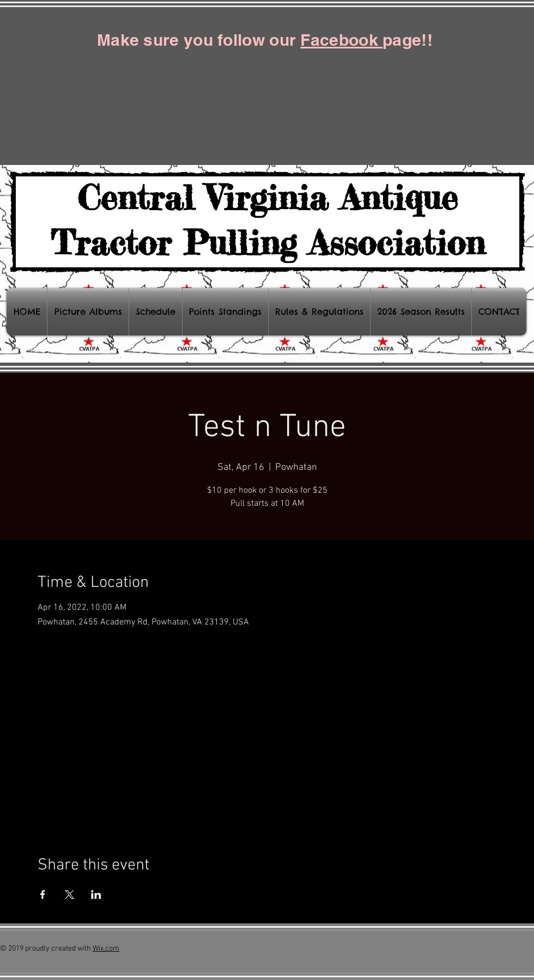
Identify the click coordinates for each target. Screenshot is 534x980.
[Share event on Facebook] (43, 895)
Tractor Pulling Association (268, 242)
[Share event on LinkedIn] (96, 895)
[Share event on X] (69, 895)
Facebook (341, 40)
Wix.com (106, 949)
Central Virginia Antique (268, 197)
